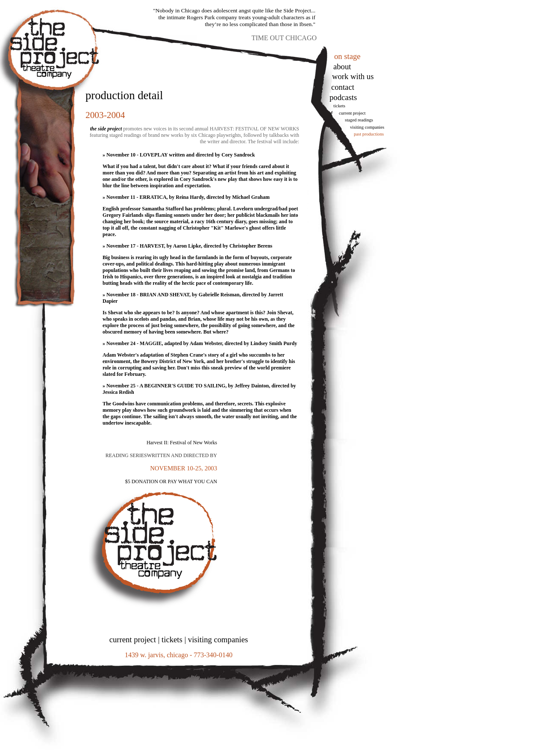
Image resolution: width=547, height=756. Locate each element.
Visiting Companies (367, 127)
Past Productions (369, 134)
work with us (353, 76)
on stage (347, 56)
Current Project (352, 113)
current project (133, 639)
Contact (343, 87)
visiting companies (218, 639)
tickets (339, 106)
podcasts (343, 97)
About (342, 66)
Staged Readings (359, 120)
